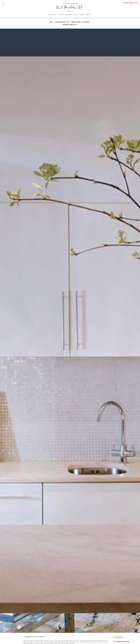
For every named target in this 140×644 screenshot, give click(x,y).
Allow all (119, 626)
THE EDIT (61, 15)
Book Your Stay (131, 3)
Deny (125, 636)
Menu (3, 3)
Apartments (53, 15)
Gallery (76, 15)
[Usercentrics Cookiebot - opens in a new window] (12, 641)
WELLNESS (68, 15)
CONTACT (88, 15)
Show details (99, 640)
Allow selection (122, 631)
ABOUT (82, 15)
